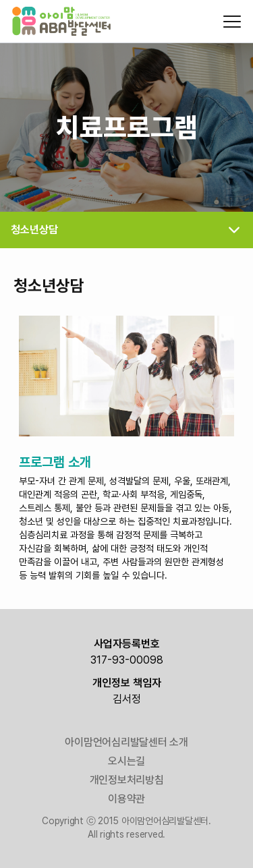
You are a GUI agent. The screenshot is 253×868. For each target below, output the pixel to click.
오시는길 (126, 761)
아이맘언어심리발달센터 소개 (126, 742)
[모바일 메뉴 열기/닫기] (232, 22)
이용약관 (126, 799)
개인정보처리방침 (127, 780)
